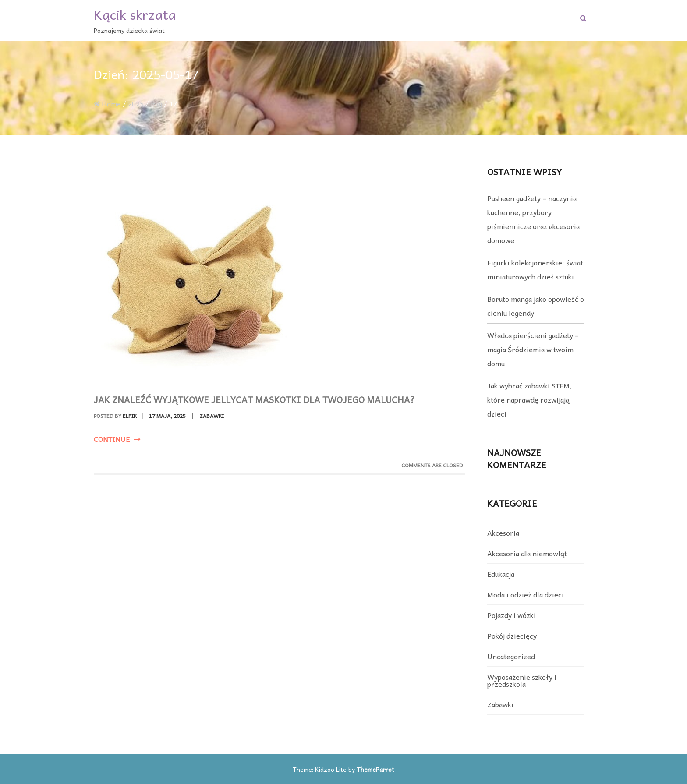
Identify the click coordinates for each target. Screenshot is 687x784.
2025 (136, 103)
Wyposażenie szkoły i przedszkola (522, 680)
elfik (130, 416)
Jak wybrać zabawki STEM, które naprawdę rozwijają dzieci (529, 399)
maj (156, 103)
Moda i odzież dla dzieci (526, 594)
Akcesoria (503, 533)
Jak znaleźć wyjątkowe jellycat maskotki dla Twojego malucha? (254, 399)
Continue (117, 439)
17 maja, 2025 (167, 416)
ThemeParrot (375, 769)
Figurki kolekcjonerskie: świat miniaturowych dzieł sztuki (535, 269)
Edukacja (501, 574)
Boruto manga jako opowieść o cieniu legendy (536, 306)
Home (107, 103)
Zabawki (212, 416)
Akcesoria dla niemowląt (527, 553)
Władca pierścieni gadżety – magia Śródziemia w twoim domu (533, 349)
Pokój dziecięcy (512, 636)
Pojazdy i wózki (512, 615)
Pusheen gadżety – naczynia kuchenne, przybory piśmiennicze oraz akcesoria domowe (533, 219)
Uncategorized (511, 656)
